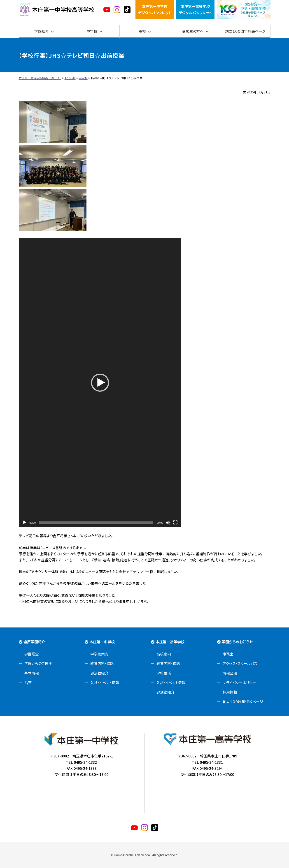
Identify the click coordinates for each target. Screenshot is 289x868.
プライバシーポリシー (239, 683)
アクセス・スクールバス (240, 663)
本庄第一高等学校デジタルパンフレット (195, 9)
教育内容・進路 (102, 663)
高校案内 (164, 654)
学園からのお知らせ (237, 642)
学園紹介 (42, 31)
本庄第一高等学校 (170, 642)
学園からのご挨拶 (38, 663)
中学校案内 (99, 654)
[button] (100, 383)
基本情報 (32, 673)
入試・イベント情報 (105, 683)
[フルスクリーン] (175, 523)
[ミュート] (168, 523)
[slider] (96, 523)
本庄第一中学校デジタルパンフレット (155, 9)
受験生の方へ (193, 31)
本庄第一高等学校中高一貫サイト (57, 10)
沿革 (28, 683)
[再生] (25, 523)
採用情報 (230, 692)
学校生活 (164, 673)
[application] (100, 383)
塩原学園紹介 (34, 642)
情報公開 (230, 673)
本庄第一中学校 (102, 642)
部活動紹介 (99, 673)
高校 (142, 31)
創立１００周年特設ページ (245, 31)
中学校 (92, 31)
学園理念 (32, 654)
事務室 (228, 654)
